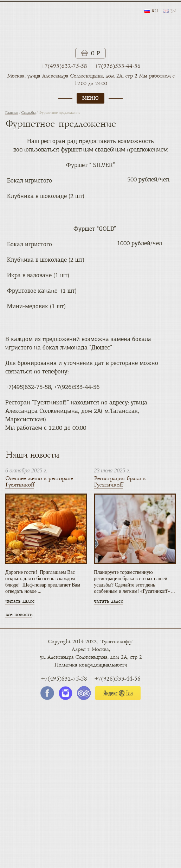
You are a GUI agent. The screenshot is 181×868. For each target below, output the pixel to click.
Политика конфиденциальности (90, 665)
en (173, 11)
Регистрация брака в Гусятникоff (119, 482)
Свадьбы (29, 112)
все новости (19, 615)
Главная (12, 112)
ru (155, 11)
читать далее (20, 601)
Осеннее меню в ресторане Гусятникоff (39, 482)
